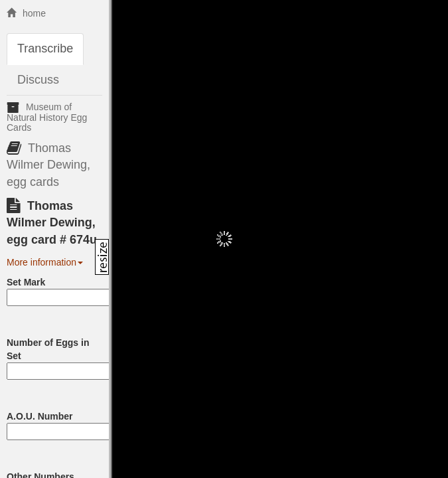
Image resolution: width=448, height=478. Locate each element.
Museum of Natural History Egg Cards (47, 117)
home (26, 13)
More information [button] (45, 262)
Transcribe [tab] (45, 48)
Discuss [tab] (38, 80)
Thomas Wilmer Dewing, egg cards (48, 165)
